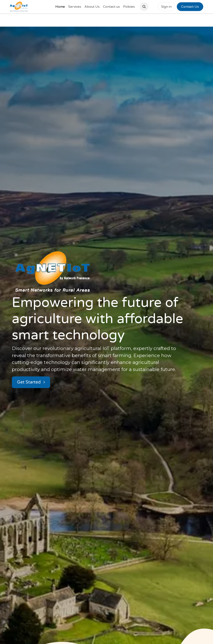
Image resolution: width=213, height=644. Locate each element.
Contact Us (190, 7)
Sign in (166, 7)
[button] (144, 7)
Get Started (31, 382)
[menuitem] (60, 7)
